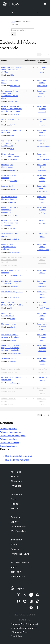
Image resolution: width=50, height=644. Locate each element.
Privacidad (16, 486)
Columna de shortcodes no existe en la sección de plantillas (11, 70)
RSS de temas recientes (17, 460)
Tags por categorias (9, 358)
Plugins (14, 504)
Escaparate (16, 494)
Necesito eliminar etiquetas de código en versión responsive (11, 260)
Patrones (15, 508)
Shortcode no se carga (10, 324)
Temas (14, 499)
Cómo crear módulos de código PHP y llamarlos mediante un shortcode (10, 348)
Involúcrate (16, 540)
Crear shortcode (7, 186)
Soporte (15, 522)
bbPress (16, 572)
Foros (13, 12)
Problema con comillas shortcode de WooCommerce (10, 210)
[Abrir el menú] (46, 4)
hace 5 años (42, 220)
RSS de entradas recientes (19, 456)
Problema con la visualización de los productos (9, 247)
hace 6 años (42, 369)
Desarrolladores (19, 526)
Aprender (15, 517)
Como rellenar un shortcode (12, 388)
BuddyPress (18, 576)
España (21, 588)
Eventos (15, 544)
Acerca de (16, 472)
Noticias (15, 476)
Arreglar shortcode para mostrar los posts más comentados (10, 223)
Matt (14, 567)
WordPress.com (20, 562)
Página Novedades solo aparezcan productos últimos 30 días (10, 143)
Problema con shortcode (10, 369)
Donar (15, 549)
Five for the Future (20, 554)
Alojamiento (17, 481)
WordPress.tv (18, 531)
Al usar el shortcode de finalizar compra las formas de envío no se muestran (11, 109)
